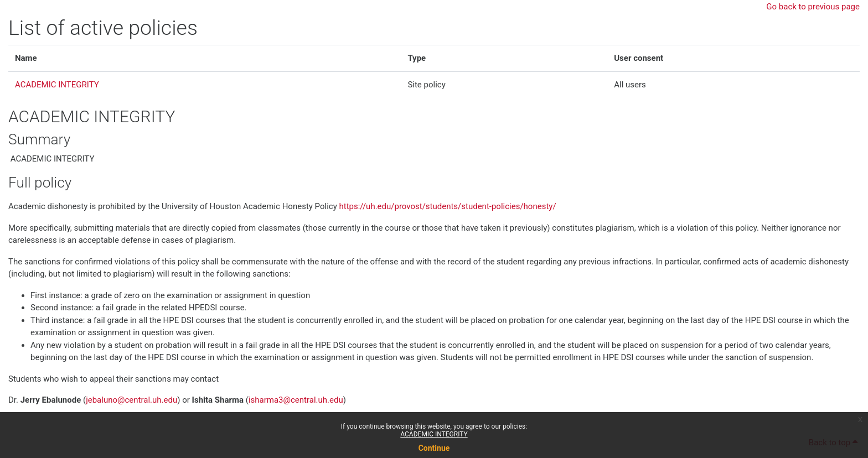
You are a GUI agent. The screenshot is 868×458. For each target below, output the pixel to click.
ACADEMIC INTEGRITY (434, 434)
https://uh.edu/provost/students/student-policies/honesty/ (448, 206)
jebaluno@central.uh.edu (131, 400)
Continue (434, 448)
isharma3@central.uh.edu (296, 400)
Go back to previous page (813, 7)
